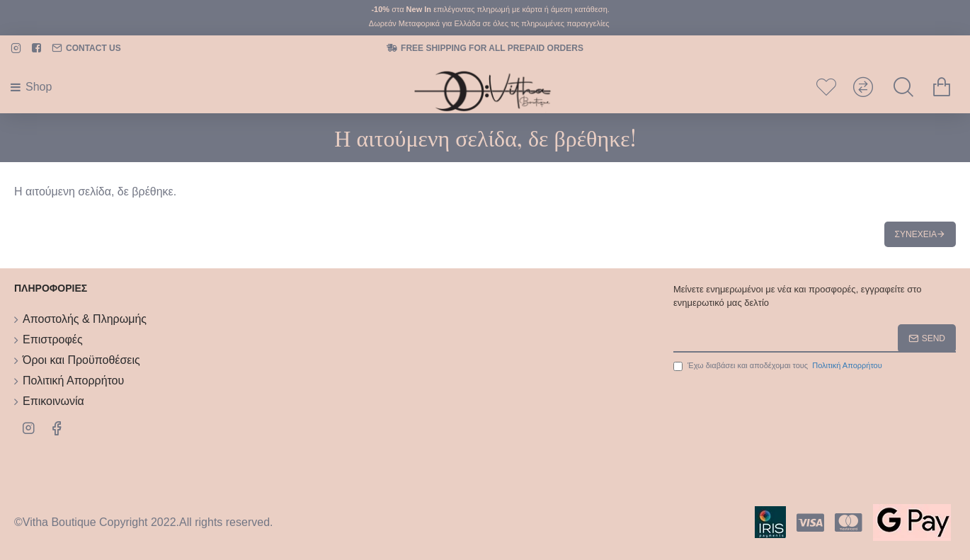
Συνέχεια (916, 234)
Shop (39, 87)
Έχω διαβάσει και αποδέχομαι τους (779, 366)
